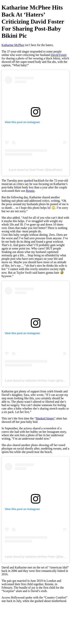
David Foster (59, 55)
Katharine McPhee (13, 45)
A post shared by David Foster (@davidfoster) (35, 170)
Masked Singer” (46, 418)
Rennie (30, 191)
